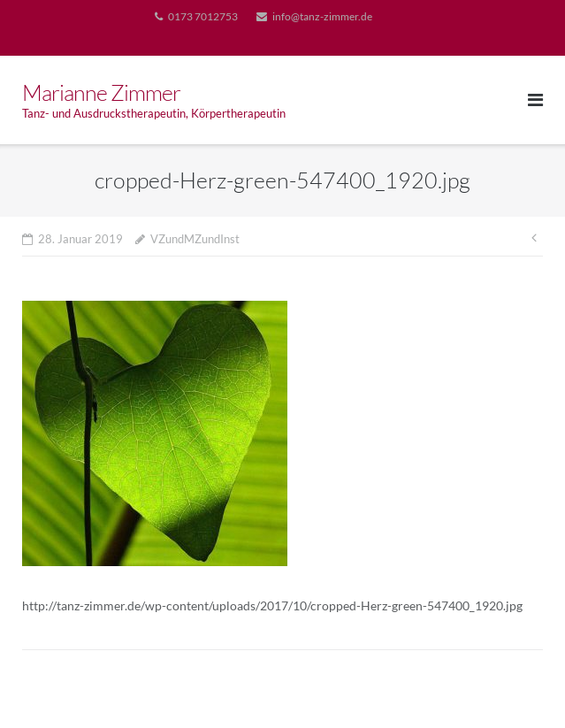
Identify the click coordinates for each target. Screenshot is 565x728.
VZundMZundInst (195, 239)
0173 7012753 (203, 16)
